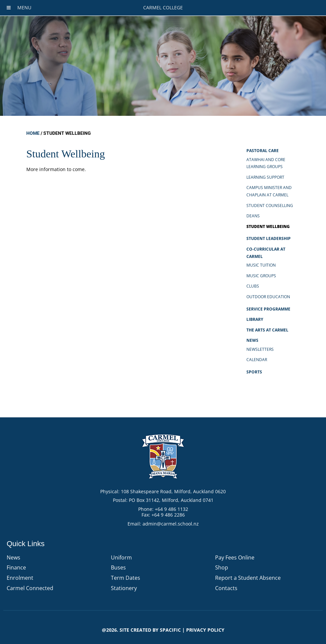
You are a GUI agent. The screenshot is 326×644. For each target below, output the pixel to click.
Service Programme (268, 309)
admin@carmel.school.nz (171, 524)
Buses (118, 567)
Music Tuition (261, 265)
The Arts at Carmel (267, 330)
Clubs (253, 286)
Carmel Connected (30, 588)
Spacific (170, 630)
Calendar (257, 360)
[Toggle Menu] (9, 8)
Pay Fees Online (235, 557)
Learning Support (265, 177)
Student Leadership (269, 238)
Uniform (121, 557)
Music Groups (261, 276)
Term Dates (126, 578)
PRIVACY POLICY (205, 630)
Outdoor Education (268, 297)
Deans (253, 216)
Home (33, 133)
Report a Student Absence (248, 578)
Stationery (124, 588)
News (252, 340)
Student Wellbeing (268, 226)
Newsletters (260, 349)
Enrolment (20, 578)
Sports (254, 372)
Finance (16, 567)
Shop (222, 567)
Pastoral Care (263, 151)
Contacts (226, 588)
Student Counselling (270, 206)
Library (255, 319)
